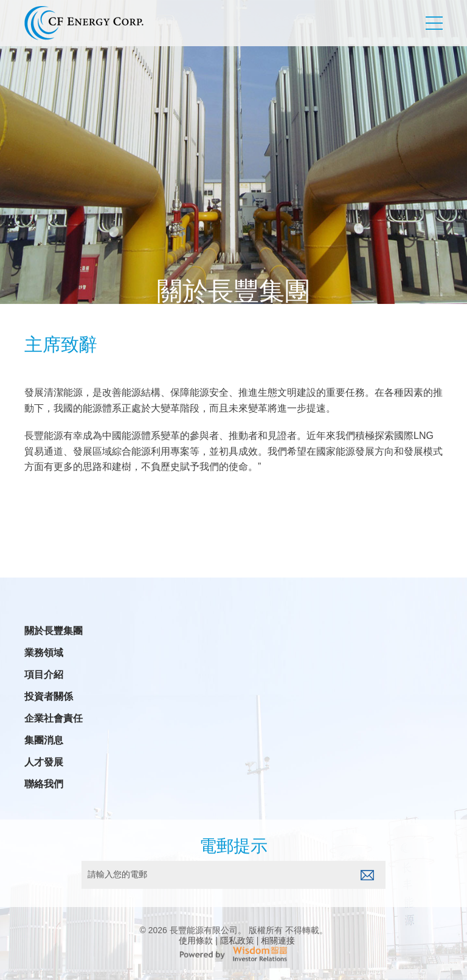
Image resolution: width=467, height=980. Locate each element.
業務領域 (44, 653)
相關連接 (278, 940)
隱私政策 (237, 940)
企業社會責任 (54, 719)
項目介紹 (44, 675)
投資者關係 (49, 697)
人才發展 (44, 762)
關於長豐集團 (54, 631)
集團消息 (44, 740)
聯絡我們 (44, 784)
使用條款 (196, 940)
